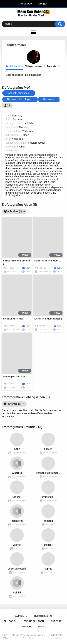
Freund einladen (34, 621)
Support (56, 621)
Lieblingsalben (35, 75)
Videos (29, 66)
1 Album (22, 147)
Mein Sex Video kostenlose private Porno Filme (28, 637)
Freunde (54, 67)
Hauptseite (20, 616)
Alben (40, 67)
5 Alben (25, 135)
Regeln (27, 627)
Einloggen (43, 4)
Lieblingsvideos (14, 75)
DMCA (41, 627)
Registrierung (26, 4)
